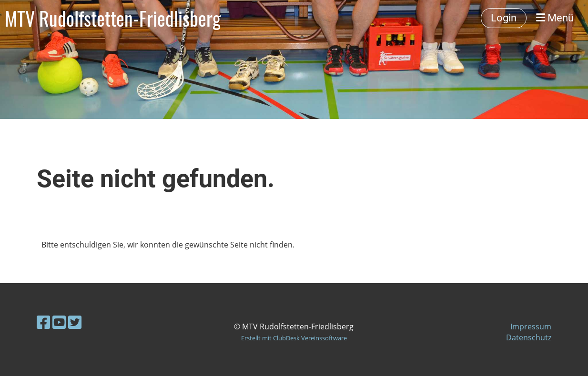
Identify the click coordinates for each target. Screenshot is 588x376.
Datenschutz (529, 337)
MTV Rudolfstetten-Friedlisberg (113, 18)
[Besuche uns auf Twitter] (75, 322)
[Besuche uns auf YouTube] (59, 322)
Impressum (531, 327)
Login (504, 18)
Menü (555, 18)
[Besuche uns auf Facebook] (43, 322)
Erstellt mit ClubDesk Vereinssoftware (294, 338)
